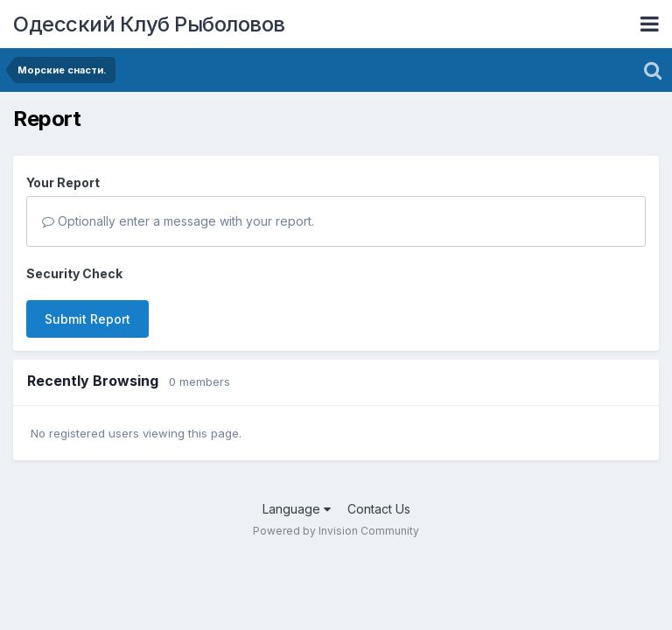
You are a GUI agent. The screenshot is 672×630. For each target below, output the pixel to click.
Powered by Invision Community (336, 531)
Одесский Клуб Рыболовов (149, 24)
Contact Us (379, 509)
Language (297, 509)
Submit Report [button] (87, 319)
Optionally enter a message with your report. (178, 221)
